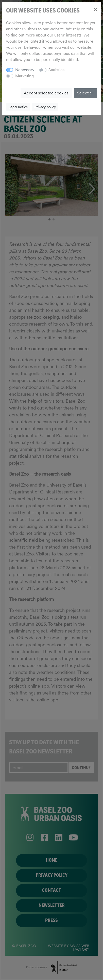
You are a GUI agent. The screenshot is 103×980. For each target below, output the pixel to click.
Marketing (24, 76)
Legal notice (18, 107)
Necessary (25, 70)
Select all (85, 93)
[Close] (95, 9)
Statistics (56, 70)
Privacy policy (45, 107)
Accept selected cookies (46, 93)
